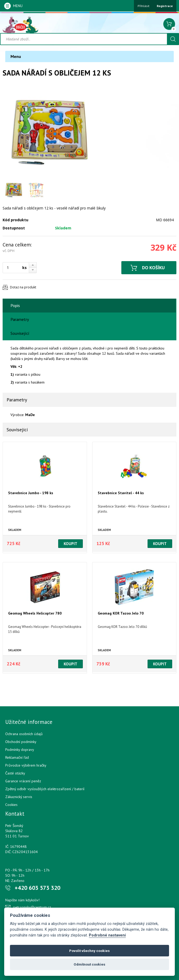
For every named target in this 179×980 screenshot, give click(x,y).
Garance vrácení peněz (23, 781)
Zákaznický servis (19, 797)
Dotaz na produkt (23, 287)
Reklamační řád (17, 757)
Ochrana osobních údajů (24, 734)
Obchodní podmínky (21, 742)
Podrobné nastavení (107, 935)
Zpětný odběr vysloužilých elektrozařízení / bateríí (45, 789)
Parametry (20, 319)
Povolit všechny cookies (89, 951)
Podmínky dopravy (20, 750)
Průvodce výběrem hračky (26, 765)
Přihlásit (143, 6)
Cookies (11, 805)
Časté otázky (15, 773)
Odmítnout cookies (89, 964)
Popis (15, 305)
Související (20, 333)
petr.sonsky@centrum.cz (32, 907)
